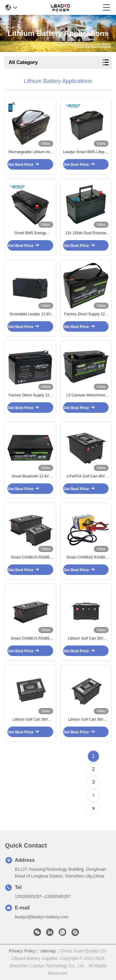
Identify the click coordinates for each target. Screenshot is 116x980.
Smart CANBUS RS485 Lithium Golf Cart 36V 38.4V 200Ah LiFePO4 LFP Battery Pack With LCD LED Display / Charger (86, 558)
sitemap (48, 951)
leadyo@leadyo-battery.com (42, 917)
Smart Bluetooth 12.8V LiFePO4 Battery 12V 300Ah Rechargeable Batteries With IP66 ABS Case (30, 477)
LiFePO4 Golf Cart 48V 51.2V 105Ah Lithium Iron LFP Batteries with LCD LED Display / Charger (86, 477)
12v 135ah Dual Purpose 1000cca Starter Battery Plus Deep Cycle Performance (86, 233)
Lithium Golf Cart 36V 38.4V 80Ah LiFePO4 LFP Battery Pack (86, 720)
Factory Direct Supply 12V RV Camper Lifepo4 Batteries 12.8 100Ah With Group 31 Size (30, 395)
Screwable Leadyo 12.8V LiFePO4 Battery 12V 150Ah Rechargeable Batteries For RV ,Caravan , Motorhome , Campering (30, 314)
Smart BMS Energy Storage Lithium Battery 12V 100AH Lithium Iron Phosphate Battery (30, 233)
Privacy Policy (22, 951)
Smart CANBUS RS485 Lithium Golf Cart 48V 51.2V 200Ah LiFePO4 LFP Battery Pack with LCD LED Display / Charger (30, 639)
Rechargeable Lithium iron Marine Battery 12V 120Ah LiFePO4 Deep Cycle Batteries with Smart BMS (30, 152)
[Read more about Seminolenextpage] (93, 795)
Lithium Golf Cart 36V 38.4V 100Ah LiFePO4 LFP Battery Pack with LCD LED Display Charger (86, 639)
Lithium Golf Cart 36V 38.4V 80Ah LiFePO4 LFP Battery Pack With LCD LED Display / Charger (30, 720)
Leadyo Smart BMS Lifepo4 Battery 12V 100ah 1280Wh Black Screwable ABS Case (86, 152)
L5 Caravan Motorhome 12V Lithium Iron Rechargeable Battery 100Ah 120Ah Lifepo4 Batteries (86, 395)
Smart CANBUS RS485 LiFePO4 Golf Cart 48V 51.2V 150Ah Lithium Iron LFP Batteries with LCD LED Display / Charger (30, 558)
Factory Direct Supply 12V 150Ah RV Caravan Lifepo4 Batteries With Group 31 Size (86, 314)
